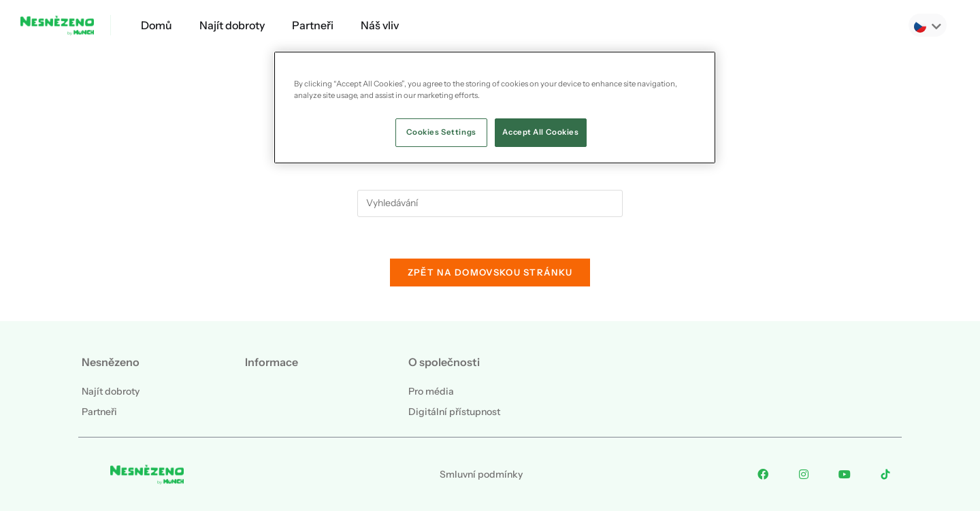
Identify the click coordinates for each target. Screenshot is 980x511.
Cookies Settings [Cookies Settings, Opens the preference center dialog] (441, 132)
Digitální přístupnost (454, 412)
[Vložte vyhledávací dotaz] (490, 203)
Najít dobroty (232, 25)
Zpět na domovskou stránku (490, 272)
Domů (157, 25)
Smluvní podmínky (481, 474)
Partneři (313, 25)
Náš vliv (380, 25)
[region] (495, 108)
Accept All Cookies (540, 132)
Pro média (431, 391)
